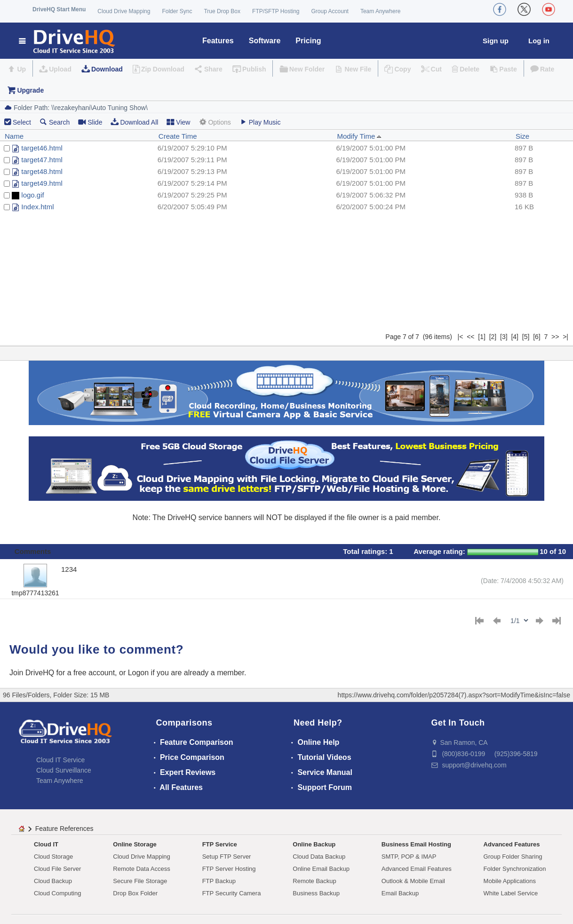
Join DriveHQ (33, 673)
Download (107, 69)
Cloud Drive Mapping (124, 11)
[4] (515, 337)
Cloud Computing (57, 893)
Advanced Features (512, 844)
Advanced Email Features (417, 869)
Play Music (260, 122)
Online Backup (314, 844)
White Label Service (511, 893)
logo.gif (32, 195)
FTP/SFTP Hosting (276, 11)
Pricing (308, 41)
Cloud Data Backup (319, 857)
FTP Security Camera (232, 893)
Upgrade (30, 90)
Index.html (37, 207)
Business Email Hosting (416, 844)
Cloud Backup (53, 881)
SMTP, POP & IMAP (409, 857)
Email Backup (400, 893)
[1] (482, 337)
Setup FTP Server (227, 857)
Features (218, 41)
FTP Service (220, 844)
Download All (134, 122)
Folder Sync (177, 11)
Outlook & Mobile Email (413, 881)
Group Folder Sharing (513, 857)
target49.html (42, 183)
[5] (526, 337)
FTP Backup (219, 881)
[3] (504, 337)
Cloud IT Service (60, 760)
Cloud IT (46, 844)
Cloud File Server (57, 869)
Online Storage (135, 844)
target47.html (42, 160)
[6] (537, 337)
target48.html (42, 171)
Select (22, 122)
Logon (139, 673)
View (178, 122)
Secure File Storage (140, 881)
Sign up (496, 41)
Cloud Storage (53, 857)
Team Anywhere (380, 11)
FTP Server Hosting (229, 869)
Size (522, 136)
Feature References (64, 829)
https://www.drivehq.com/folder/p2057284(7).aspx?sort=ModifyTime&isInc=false (454, 695)
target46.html (42, 148)
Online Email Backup (321, 869)
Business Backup (316, 893)
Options (215, 122)
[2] (493, 337)
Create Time (178, 136)
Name (14, 136)
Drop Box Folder (135, 893)
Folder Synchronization (515, 869)
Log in (539, 41)
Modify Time (359, 136)
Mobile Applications (510, 881)
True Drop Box (222, 11)
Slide (90, 122)
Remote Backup (314, 881)
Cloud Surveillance (64, 770)
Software (265, 41)
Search (55, 122)
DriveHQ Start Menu (59, 9)
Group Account (330, 11)
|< (461, 337)
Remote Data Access (141, 869)
